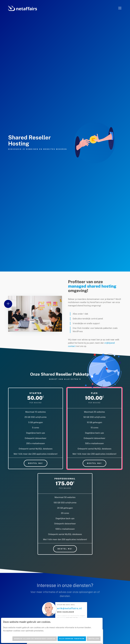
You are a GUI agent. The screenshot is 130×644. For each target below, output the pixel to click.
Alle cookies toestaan (72, 639)
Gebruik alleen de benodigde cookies (35, 639)
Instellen (94, 639)
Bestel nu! (36, 463)
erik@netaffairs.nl (70, 608)
